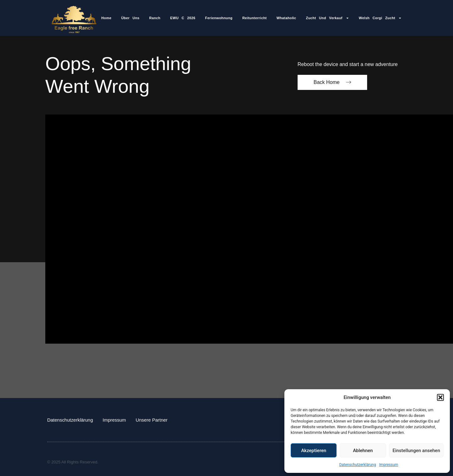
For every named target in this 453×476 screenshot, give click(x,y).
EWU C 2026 (183, 18)
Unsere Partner (152, 420)
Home (106, 18)
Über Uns (130, 18)
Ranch (155, 18)
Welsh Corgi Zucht (380, 18)
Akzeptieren (314, 451)
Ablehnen (363, 451)
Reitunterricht (254, 18)
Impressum (389, 465)
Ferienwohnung (219, 18)
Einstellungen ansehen (416, 451)
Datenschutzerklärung (358, 465)
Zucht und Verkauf (328, 18)
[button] (440, 397)
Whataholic (286, 18)
